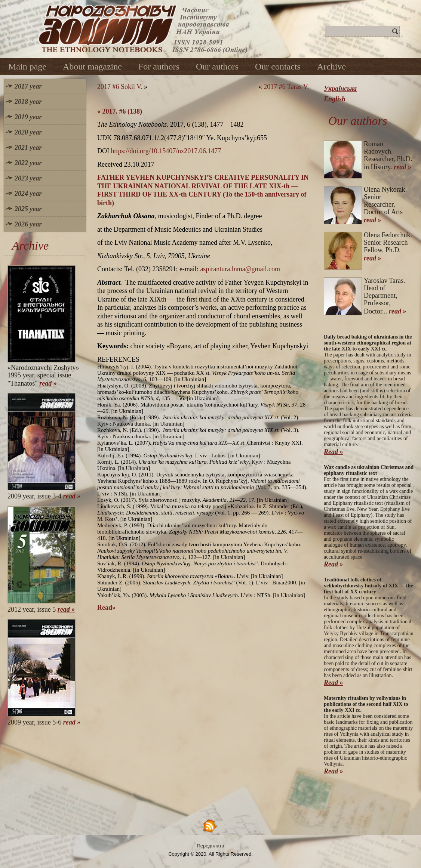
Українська (340, 89)
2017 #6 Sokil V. (120, 87)
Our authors (217, 67)
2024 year (28, 194)
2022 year (28, 163)
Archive (331, 67)
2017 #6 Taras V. (286, 87)
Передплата (211, 846)
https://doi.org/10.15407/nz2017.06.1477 (166, 151)
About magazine (92, 67)
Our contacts (278, 67)
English (335, 99)
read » (48, 383)
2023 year (28, 178)
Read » (334, 452)
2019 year (28, 117)
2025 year (28, 209)
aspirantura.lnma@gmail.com (240, 269)
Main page (27, 67)
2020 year (28, 132)
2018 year (28, 102)
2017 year (28, 86)
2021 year (28, 148)
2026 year (28, 224)
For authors (159, 67)
